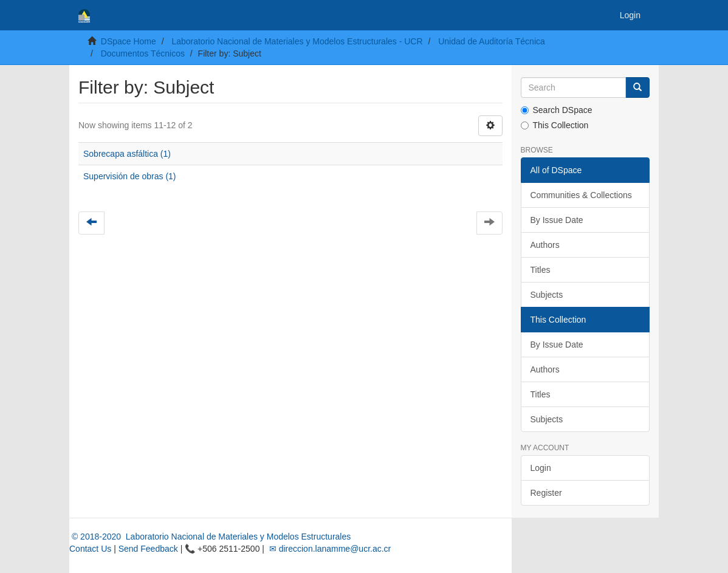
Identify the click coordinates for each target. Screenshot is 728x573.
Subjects (547, 295)
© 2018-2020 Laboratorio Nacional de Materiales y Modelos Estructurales (210, 537)
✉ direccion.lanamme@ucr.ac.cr (329, 549)
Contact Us (90, 549)
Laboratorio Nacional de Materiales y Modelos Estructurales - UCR (297, 41)
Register (546, 493)
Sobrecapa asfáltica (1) (127, 154)
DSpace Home (129, 41)
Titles (541, 270)
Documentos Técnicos (143, 53)
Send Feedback (148, 549)
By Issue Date (557, 220)
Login (541, 468)
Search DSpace (557, 110)
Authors (545, 245)
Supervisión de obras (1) (130, 176)
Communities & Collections (581, 195)
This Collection (555, 125)
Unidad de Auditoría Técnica (492, 41)
